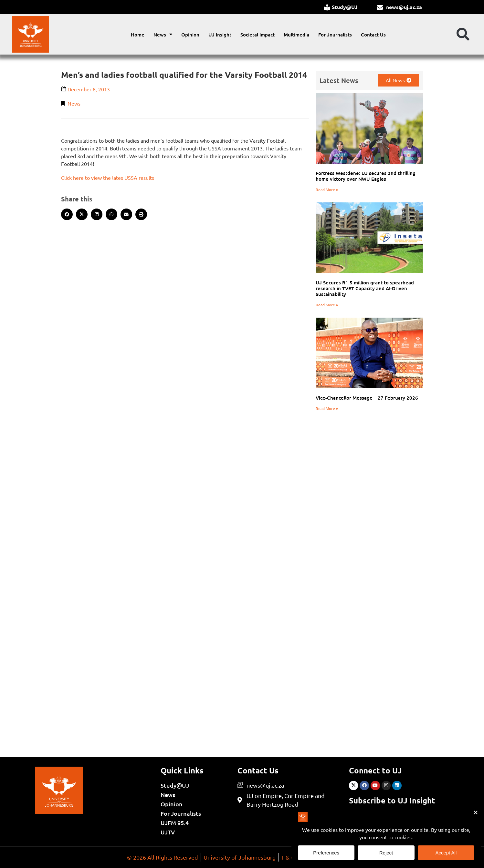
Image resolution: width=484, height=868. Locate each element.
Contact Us (373, 35)
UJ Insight (220, 35)
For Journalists (335, 35)
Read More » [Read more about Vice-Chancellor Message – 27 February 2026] (327, 408)
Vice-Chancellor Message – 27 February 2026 (367, 398)
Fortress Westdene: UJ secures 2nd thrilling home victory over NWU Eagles (366, 176)
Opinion (190, 35)
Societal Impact (258, 35)
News (163, 34)
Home (138, 35)
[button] (463, 35)
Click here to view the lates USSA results (108, 178)
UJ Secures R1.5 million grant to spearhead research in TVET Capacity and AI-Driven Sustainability (365, 288)
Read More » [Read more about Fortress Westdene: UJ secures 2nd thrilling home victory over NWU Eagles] (327, 189)
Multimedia (296, 35)
